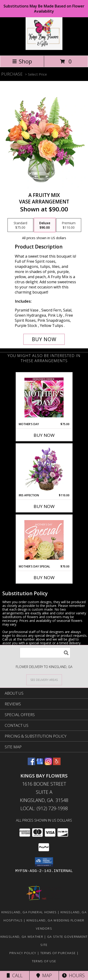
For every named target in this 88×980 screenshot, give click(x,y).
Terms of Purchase (58, 953)
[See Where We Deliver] (44, 680)
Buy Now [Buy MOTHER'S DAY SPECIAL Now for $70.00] (44, 577)
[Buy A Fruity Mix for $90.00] (44, 339)
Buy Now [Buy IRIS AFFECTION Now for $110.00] (44, 506)
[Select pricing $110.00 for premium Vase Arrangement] (69, 225)
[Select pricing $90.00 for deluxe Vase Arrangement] (45, 225)
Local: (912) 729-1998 (44, 808)
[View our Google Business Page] (40, 764)
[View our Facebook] (31, 764)
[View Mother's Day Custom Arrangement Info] (44, 397)
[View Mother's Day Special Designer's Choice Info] (44, 540)
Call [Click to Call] (15, 975)
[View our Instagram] (48, 764)
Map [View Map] (44, 975)
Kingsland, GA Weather (22, 937)
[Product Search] (45, 653)
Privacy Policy (23, 953)
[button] (44, 862)
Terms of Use (44, 961)
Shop (22, 61)
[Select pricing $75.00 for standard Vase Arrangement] (20, 225)
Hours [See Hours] (73, 975)
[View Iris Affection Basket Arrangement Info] (44, 469)
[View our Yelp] (57, 764)
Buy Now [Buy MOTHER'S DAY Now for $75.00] (44, 435)
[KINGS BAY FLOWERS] (44, 49)
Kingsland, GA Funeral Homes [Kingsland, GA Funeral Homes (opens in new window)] (29, 912)
